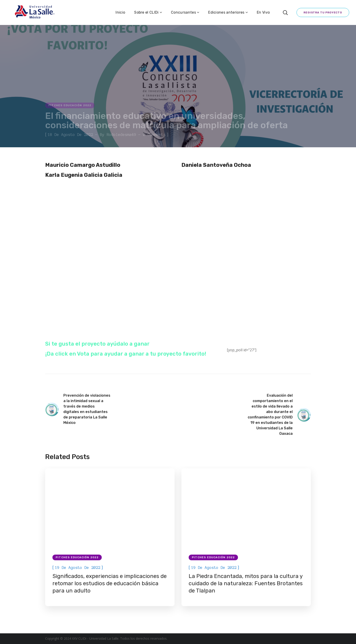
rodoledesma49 (121, 135)
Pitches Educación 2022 (70, 105)
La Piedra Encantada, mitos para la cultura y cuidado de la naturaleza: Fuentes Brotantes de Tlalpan (246, 583)
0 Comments (154, 135)
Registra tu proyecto (323, 12)
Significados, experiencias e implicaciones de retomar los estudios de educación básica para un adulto (110, 583)
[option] (110, 537)
